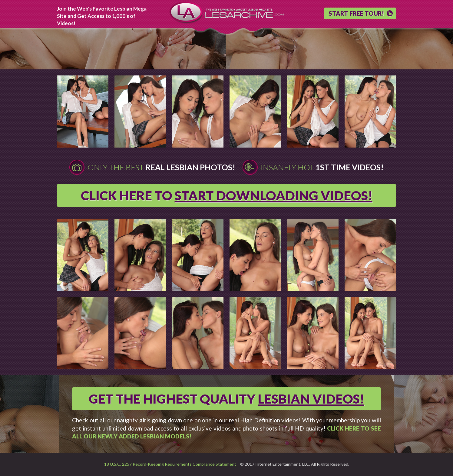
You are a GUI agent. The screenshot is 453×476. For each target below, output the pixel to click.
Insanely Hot (322, 167)
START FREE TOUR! (356, 13)
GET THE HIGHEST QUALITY (226, 399)
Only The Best (161, 167)
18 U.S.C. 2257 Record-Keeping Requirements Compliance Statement (170, 464)
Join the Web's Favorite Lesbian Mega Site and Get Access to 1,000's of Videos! (102, 16)
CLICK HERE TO (227, 195)
